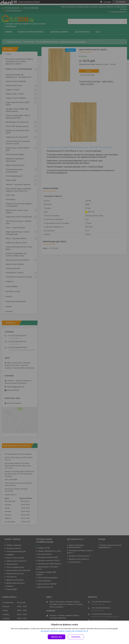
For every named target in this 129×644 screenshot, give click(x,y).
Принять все (57, 637)
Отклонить (76, 637)
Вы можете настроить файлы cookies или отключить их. (64, 631)
